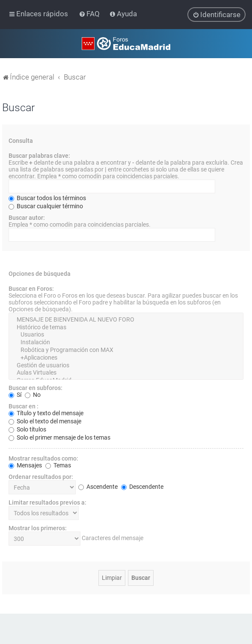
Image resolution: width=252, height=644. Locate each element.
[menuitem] (90, 14)
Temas (58, 465)
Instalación (126, 342)
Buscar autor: (27, 217)
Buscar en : (24, 406)
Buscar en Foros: (31, 288)
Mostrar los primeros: (38, 528)
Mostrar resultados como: (43, 458)
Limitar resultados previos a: (47, 502)
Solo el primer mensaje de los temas (59, 437)
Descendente (142, 487)
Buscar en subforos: (36, 387)
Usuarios (126, 335)
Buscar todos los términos (47, 198)
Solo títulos (27, 429)
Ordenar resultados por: (41, 476)
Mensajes (25, 465)
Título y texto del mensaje (46, 413)
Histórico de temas (126, 327)
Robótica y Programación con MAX (126, 350)
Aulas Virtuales (126, 373)
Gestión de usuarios (126, 365)
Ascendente (98, 487)
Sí (15, 394)
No (33, 394)
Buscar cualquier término (46, 206)
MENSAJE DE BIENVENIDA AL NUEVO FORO (126, 319)
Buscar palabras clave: (39, 155)
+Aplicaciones (126, 357)
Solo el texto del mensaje (45, 421)
